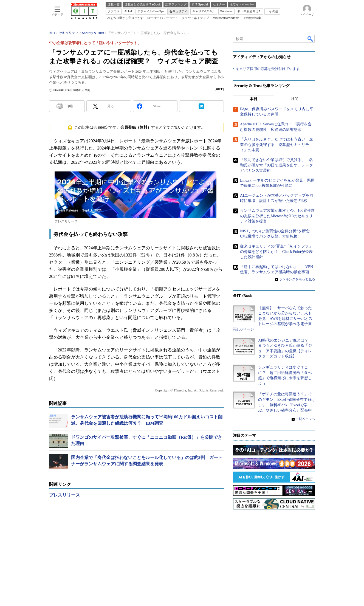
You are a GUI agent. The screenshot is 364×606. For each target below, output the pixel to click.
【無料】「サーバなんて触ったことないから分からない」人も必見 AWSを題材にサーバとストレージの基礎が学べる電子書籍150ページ (273, 319)
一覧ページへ (305, 419)
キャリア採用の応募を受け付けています (268, 69)
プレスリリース (64, 495)
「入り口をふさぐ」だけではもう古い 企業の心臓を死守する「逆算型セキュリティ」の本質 (276, 145)
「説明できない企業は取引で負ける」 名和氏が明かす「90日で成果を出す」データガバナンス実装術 (276, 165)
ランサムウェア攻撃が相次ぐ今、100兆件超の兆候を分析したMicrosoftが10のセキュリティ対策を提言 (277, 216)
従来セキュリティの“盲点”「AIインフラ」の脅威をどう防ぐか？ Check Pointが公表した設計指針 (276, 252)
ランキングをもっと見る (297, 279)
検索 (311, 39)
